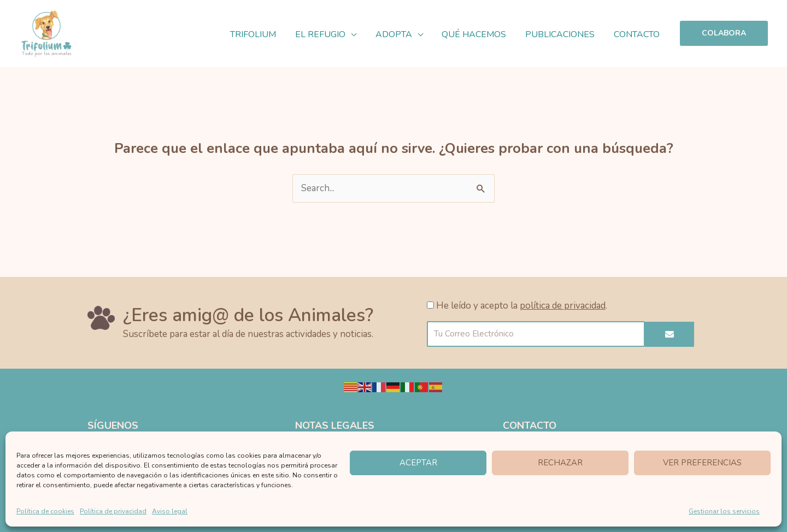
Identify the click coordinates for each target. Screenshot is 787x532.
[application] (357, 34)
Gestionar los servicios (724, 511)
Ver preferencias (702, 463)
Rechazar (560, 463)
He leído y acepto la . (522, 306)
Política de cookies (45, 511)
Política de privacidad (113, 511)
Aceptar (418, 463)
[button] (724, 33)
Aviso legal (170, 511)
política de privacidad (563, 306)
